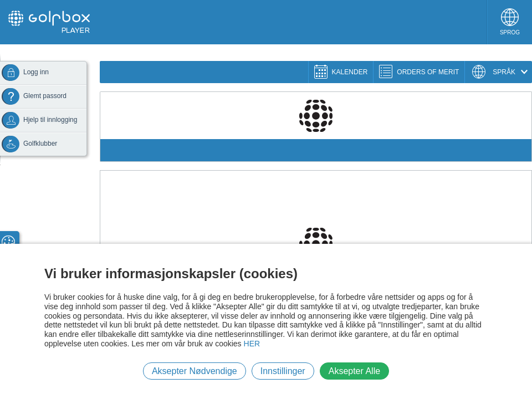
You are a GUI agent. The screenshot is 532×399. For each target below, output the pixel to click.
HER (252, 344)
